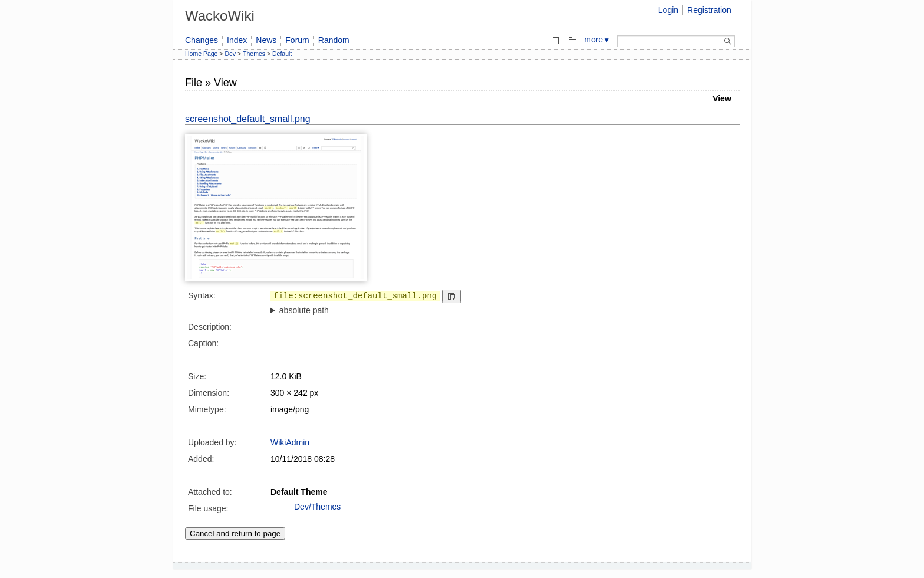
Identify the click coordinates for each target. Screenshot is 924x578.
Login (668, 10)
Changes (202, 40)
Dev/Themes (317, 507)
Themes (254, 54)
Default (282, 54)
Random (334, 40)
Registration (709, 10)
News (266, 40)
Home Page (201, 54)
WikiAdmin (290, 442)
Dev (230, 54)
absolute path (304, 310)
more (597, 40)
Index (237, 40)
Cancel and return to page (235, 533)
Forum (297, 40)
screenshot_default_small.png (248, 119)
